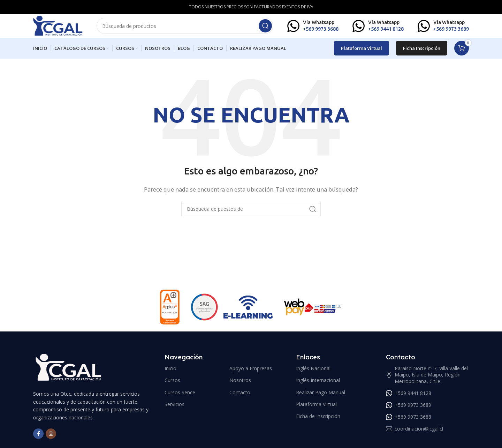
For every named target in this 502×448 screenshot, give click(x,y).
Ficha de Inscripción (318, 420)
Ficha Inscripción (422, 52)
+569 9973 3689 (409, 409)
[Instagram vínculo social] (51, 438)
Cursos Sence (180, 396)
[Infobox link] (313, 28)
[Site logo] (63, 27)
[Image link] (68, 371)
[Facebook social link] (38, 438)
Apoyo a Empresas (251, 372)
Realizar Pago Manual (321, 396)
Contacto (240, 396)
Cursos (172, 384)
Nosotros (240, 384)
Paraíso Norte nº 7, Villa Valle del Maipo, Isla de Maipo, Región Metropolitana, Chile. (427, 379)
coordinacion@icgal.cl (414, 433)
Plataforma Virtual (362, 52)
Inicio (170, 372)
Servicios (174, 408)
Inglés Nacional (313, 372)
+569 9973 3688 (409, 421)
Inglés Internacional (318, 384)
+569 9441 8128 (409, 397)
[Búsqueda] (190, 28)
